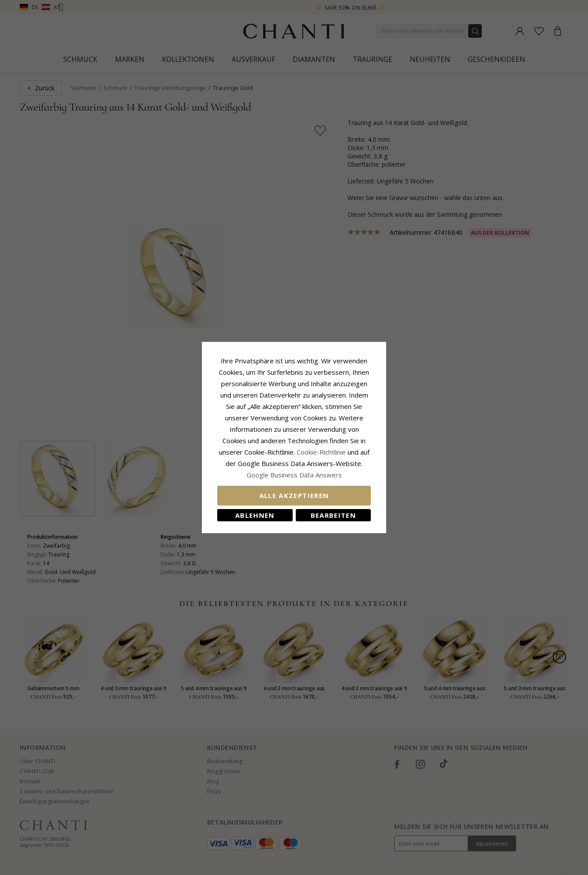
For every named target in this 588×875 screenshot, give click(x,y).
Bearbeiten (333, 515)
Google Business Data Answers (294, 475)
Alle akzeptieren (294, 495)
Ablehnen (255, 515)
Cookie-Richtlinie (321, 452)
